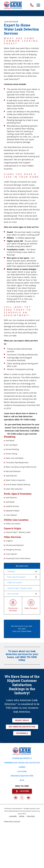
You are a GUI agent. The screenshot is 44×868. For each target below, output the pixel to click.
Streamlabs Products (22, 758)
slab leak (13, 100)
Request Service (22, 720)
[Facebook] (16, 798)
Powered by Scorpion (12, 822)
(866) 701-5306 (22, 786)
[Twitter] (22, 798)
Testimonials (22, 733)
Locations (22, 772)
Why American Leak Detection (22, 727)
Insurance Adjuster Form (22, 776)
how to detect (29, 413)
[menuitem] (21, 572)
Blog (22, 780)
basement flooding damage (20, 119)
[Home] (13, 5)
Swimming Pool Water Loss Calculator (22, 763)
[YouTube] (28, 798)
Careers (22, 767)
